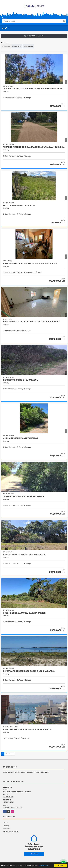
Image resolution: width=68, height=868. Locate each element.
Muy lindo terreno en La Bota (19, 205)
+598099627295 (9, 802)
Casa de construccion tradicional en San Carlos (30, 264)
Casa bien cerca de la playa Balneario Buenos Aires (31, 322)
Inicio (6, 823)
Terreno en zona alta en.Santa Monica (24, 497)
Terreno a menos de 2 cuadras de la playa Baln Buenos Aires (34, 147)
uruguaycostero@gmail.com (13, 807)
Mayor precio (28, 46)
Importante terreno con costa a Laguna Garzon (29, 671)
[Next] (13, 754)
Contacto (7, 829)
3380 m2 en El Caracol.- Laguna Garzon (24, 613)
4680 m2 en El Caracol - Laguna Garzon (24, 555)
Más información (44, 866)
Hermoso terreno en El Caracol (20, 380)
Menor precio (17, 46)
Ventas (7, 826)
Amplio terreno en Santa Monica (21, 438)
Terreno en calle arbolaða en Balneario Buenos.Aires (33, 89)
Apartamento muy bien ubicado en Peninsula (27, 729)
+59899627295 (8, 797)
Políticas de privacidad (12, 832)
